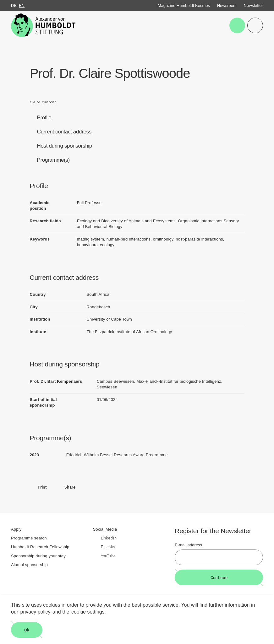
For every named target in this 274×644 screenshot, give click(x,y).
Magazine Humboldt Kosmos (184, 5)
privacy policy (36, 612)
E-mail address (188, 545)
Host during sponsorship (65, 146)
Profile (44, 118)
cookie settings (88, 612)
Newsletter (253, 5)
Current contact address (64, 132)
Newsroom (227, 5)
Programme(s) (53, 160)
